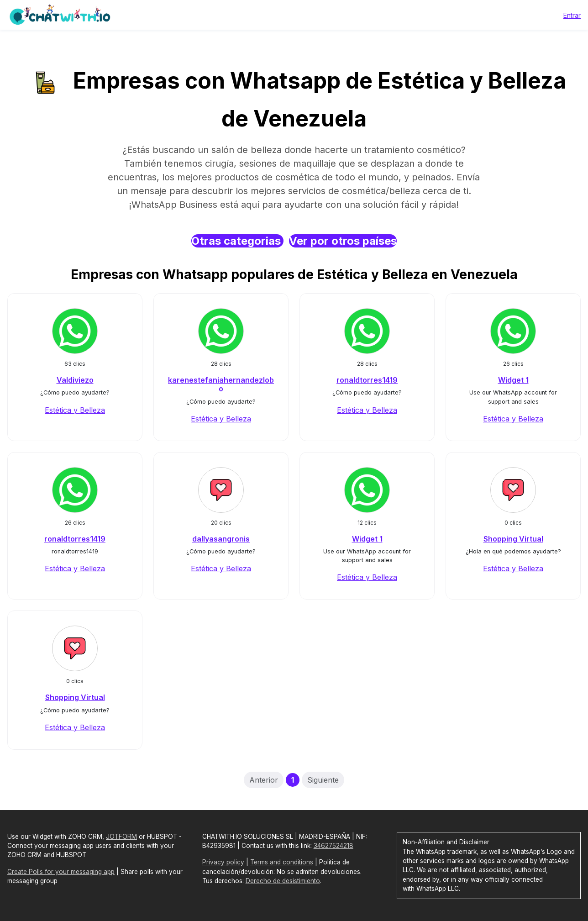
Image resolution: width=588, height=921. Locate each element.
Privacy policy (223, 862)
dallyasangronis (221, 539)
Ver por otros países (343, 241)
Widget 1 (513, 380)
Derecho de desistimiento (283, 881)
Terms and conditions (282, 862)
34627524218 (333, 846)
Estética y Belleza (75, 410)
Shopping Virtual (513, 539)
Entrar (572, 15)
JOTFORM (121, 837)
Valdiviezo (75, 380)
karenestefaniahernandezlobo (221, 384)
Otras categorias (237, 241)
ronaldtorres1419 (367, 380)
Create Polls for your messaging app (61, 872)
